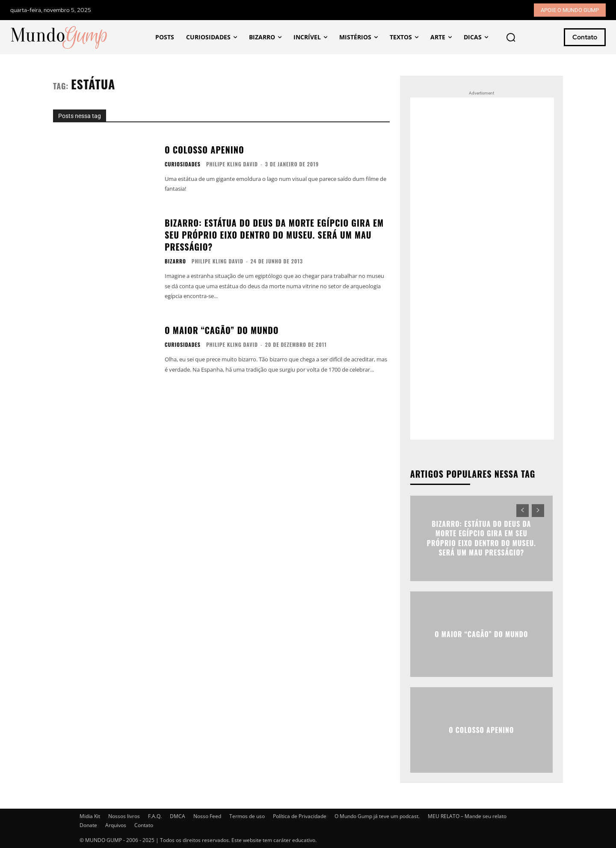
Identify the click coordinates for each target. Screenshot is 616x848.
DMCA (178, 816)
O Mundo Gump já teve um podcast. (377, 816)
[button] (511, 37)
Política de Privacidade (300, 816)
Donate (88, 825)
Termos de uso (247, 816)
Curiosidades (183, 164)
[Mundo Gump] (59, 37)
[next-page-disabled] (538, 511)
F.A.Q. (155, 816)
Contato (144, 825)
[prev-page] (523, 511)
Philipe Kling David (232, 164)
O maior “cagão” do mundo (222, 330)
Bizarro (175, 261)
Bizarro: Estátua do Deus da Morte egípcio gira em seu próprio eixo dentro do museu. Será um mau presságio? (274, 235)
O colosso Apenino (204, 150)
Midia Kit (90, 816)
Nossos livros (124, 816)
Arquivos (116, 825)
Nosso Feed (207, 816)
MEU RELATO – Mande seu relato (467, 816)
